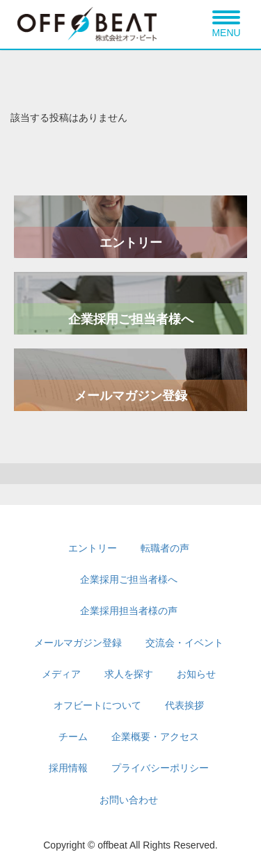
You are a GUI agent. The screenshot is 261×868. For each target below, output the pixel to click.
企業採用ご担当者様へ (131, 319)
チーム (73, 737)
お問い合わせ (129, 800)
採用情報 (68, 768)
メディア (61, 674)
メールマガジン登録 (131, 396)
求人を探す (129, 674)
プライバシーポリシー (160, 768)
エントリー (131, 243)
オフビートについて (97, 705)
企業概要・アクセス (155, 737)
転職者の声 (165, 548)
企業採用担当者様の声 (129, 611)
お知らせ (196, 674)
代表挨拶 (184, 705)
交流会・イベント (184, 643)
